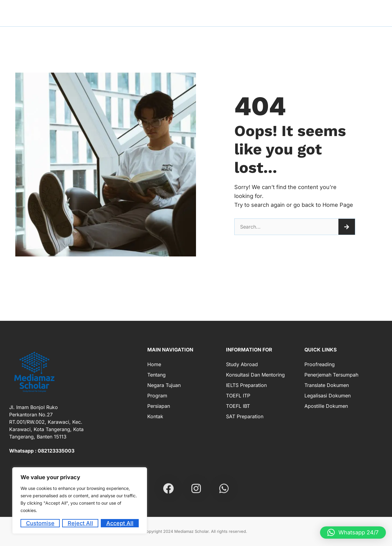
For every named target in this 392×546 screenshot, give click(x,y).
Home (154, 364)
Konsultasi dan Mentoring (255, 375)
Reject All (80, 523)
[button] (353, 533)
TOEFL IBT (238, 406)
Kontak (155, 416)
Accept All (120, 523)
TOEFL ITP (238, 396)
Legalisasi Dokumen (328, 396)
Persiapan (159, 406)
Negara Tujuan (164, 385)
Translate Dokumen (327, 385)
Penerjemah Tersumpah (331, 375)
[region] (80, 500)
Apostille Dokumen (326, 406)
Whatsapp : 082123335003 (42, 451)
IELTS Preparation (246, 385)
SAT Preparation (245, 416)
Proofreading (320, 364)
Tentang (156, 375)
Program (157, 396)
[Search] (347, 227)
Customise (40, 523)
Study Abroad (242, 364)
